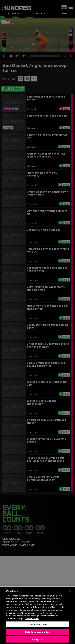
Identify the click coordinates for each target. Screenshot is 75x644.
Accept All (37, 639)
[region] (37, 615)
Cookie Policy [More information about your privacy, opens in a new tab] (32, 618)
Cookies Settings (37, 624)
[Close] (70, 591)
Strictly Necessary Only (37, 632)
